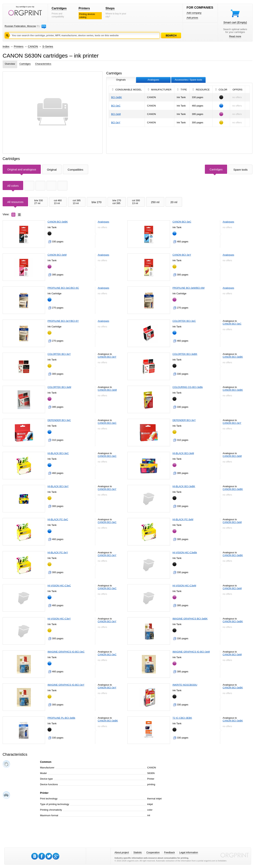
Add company (194, 13)
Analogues (103, 222)
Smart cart (235, 22)
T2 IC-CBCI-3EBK (182, 718)
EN (44, 26)
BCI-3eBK (117, 97)
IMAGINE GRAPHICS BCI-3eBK (190, 619)
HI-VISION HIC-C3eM (184, 586)
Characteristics (43, 64)
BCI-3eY (116, 122)
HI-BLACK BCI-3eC (58, 453)
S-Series (48, 46)
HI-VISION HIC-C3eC (59, 586)
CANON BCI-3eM (57, 255)
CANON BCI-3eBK (58, 222)
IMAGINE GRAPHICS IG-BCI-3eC (66, 652)
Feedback (169, 852)
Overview (10, 64)
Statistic (138, 852)
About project (122, 852)
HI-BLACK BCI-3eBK (184, 486)
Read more (235, 36)
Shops (110, 8)
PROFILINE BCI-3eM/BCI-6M (188, 288)
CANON (33, 46)
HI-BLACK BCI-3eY (58, 486)
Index (6, 46)
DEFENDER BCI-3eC (59, 420)
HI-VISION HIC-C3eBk (185, 552)
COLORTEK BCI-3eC (184, 321)
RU (38, 26)
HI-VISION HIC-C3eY (59, 619)
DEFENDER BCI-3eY (184, 420)
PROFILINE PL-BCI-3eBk (61, 718)
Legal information (189, 852)
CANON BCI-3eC (182, 222)
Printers (84, 8)
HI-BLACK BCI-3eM (183, 453)
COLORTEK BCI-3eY (59, 354)
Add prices (192, 18)
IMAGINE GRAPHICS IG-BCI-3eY (66, 685)
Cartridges (59, 8)
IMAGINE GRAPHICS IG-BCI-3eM (191, 652)
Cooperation (153, 852)
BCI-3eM (116, 114)
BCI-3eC (116, 106)
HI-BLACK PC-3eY (58, 552)
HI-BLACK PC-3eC (58, 519)
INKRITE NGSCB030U (185, 685)
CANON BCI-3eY (182, 255)
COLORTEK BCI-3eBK (185, 354)
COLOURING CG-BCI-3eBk (188, 387)
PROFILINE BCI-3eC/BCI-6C (63, 288)
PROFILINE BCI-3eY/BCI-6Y (63, 321)
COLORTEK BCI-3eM (59, 387)
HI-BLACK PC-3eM (183, 519)
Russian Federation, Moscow (20, 26)
